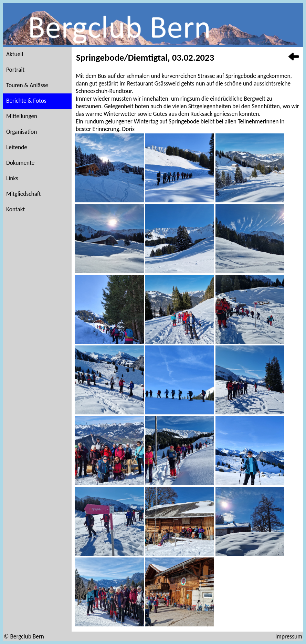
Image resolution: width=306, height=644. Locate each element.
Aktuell (15, 54)
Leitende (17, 147)
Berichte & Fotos (26, 101)
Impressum (289, 636)
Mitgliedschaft (24, 194)
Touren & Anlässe (27, 85)
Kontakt (15, 209)
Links (12, 178)
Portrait (15, 70)
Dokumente (20, 163)
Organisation (22, 132)
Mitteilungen (22, 116)
